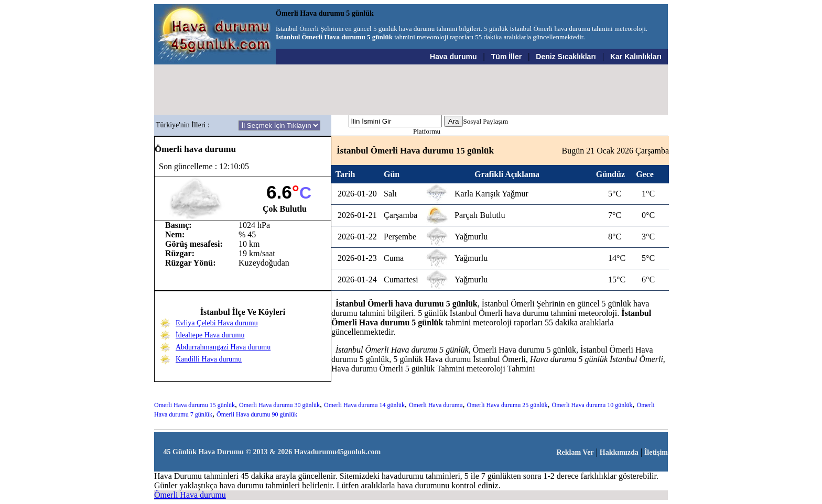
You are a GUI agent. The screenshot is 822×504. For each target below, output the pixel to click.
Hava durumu (453, 57)
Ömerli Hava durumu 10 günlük (592, 405)
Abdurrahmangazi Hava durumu (223, 347)
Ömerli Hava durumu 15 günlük (194, 405)
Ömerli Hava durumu (436, 405)
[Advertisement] (412, 90)
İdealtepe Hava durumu (210, 335)
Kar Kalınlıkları (636, 57)
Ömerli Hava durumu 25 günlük (507, 405)
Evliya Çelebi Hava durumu (217, 323)
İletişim (656, 452)
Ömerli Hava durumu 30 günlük (279, 405)
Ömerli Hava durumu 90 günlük (257, 414)
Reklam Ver (575, 452)
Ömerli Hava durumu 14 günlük (364, 405)
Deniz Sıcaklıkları (566, 57)
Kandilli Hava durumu (209, 359)
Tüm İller (506, 57)
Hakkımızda (619, 452)
